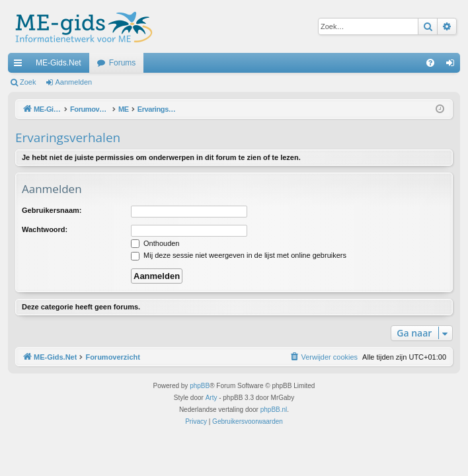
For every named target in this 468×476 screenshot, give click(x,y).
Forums (123, 63)
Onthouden (155, 243)
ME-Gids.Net (58, 63)
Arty (212, 398)
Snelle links (20, 65)
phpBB (200, 386)
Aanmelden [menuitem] (453, 65)
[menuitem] (430, 63)
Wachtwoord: (45, 229)
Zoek (28, 82)
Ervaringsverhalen (68, 138)
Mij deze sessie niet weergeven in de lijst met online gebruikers (239, 255)
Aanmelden (74, 82)
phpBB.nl (274, 410)
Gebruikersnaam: (52, 210)
